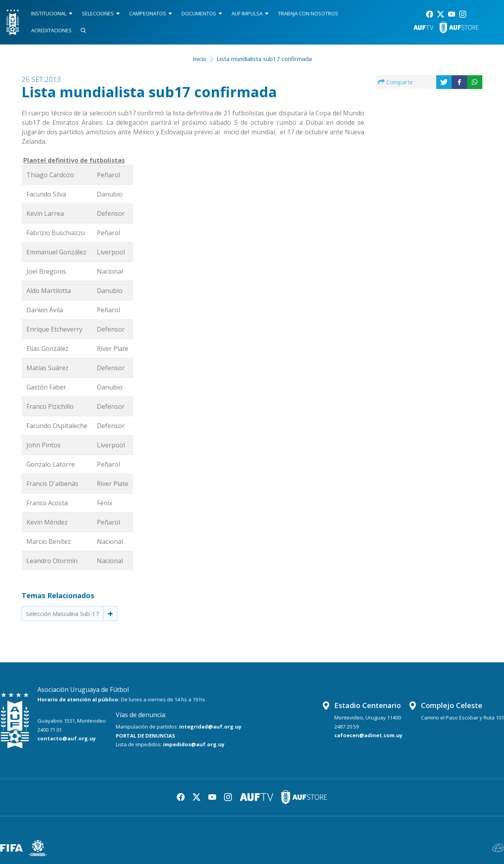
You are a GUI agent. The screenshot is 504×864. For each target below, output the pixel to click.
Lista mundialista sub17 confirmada (264, 59)
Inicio (199, 59)
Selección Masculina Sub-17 (63, 614)
